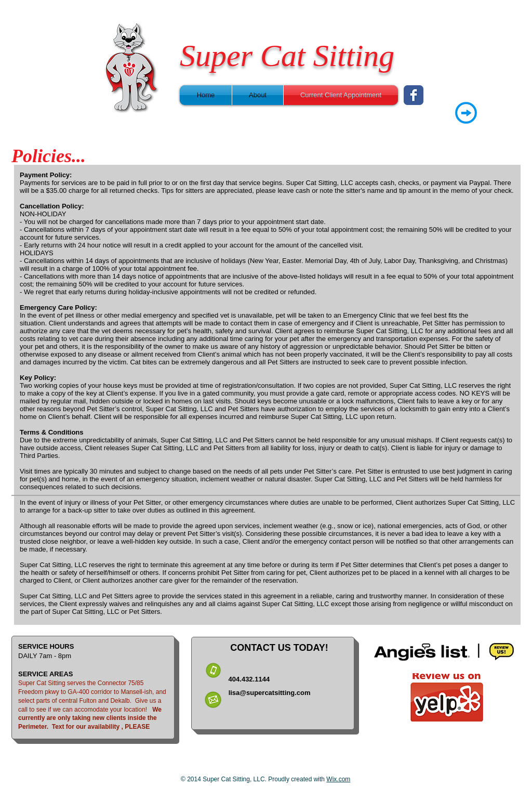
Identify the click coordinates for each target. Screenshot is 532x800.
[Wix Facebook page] (414, 95)
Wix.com (338, 779)
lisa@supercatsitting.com (270, 693)
